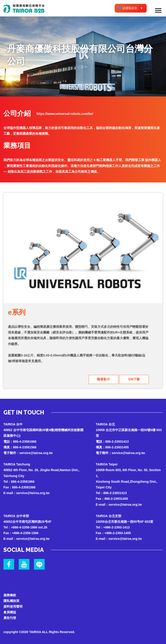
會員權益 (10, 612)
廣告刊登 (10, 618)
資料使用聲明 (13, 606)
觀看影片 (104, 379)
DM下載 (134, 379)
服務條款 (10, 595)
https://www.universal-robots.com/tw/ (65, 114)
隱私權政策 (11, 601)
